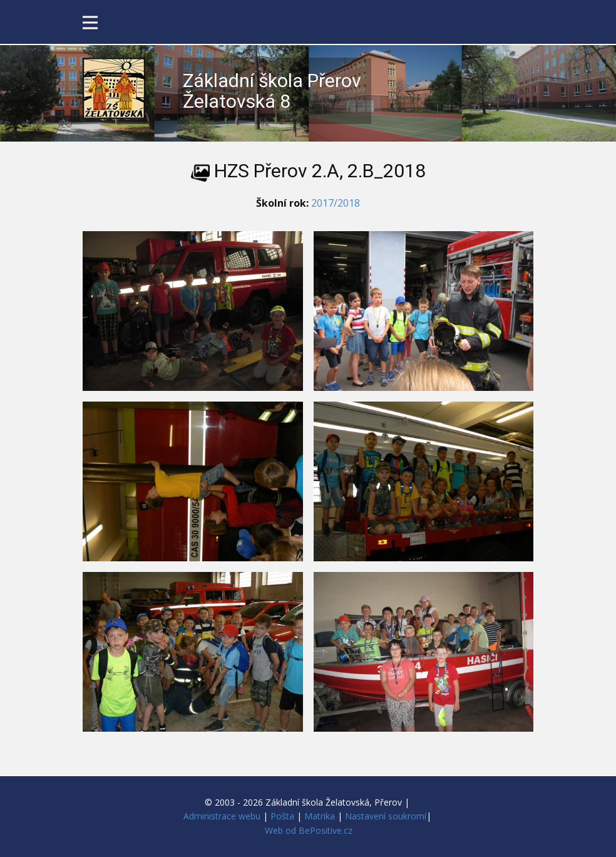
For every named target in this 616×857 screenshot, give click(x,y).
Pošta (282, 816)
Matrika (320, 816)
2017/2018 (336, 203)
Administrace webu (222, 816)
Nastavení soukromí (386, 816)
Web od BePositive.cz (309, 830)
